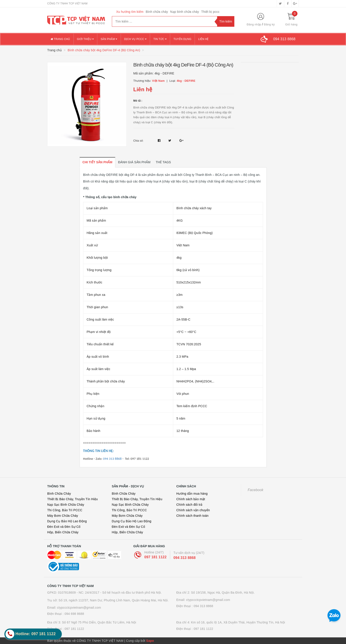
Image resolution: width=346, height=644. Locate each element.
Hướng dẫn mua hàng (192, 494)
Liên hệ (203, 39)
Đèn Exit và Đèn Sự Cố (64, 527)
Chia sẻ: (138, 141)
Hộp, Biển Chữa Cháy (63, 532)
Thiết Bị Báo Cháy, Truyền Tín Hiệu (72, 499)
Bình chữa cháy (157, 12)
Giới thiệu (85, 39)
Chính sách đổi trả (189, 505)
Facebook (256, 490)
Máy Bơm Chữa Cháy (63, 516)
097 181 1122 (155, 557)
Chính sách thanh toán (192, 516)
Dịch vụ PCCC (135, 39)
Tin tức (160, 39)
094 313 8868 (185, 558)
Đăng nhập (254, 24)
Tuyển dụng (182, 39)
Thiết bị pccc (210, 12)
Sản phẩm (109, 39)
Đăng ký (269, 24)
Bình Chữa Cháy (59, 494)
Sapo (150, 641)
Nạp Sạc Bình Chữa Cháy (66, 505)
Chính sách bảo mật (191, 499)
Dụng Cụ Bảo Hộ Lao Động (67, 521)
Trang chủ (60, 39)
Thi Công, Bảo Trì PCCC (65, 510)
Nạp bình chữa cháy (184, 12)
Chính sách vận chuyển (193, 510)
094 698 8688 (74, 614)
